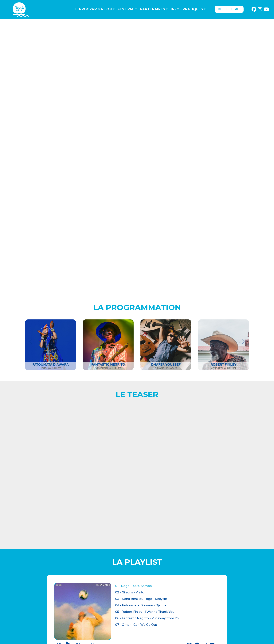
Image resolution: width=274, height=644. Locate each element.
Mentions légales (95, 618)
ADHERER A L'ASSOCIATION (55, 525)
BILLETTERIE (33, 613)
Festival (126, 9)
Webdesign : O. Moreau (161, 640)
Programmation (95, 9)
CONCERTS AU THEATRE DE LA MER (55, 469)
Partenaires (153, 9)
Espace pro (89, 623)
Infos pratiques (187, 9)
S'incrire (213, 631)
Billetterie (229, 9)
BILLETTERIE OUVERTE (137, 467)
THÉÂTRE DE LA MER (43, 620)
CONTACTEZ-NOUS (94, 613)
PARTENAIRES (90, 628)
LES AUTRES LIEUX (41, 628)
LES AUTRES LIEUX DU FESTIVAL (219, 469)
